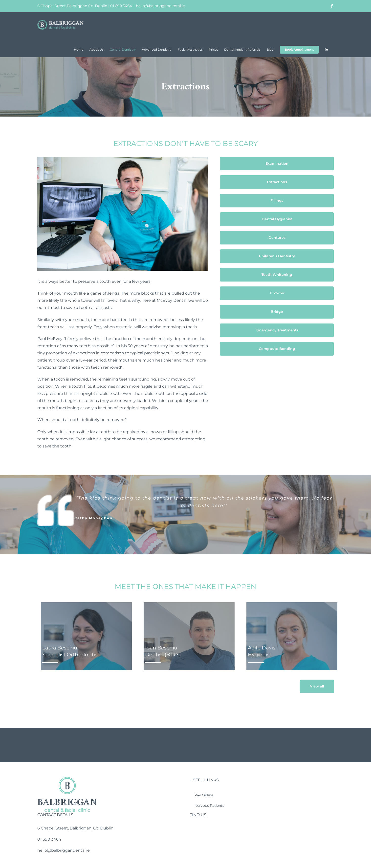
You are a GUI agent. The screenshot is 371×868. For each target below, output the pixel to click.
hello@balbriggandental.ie (160, 6)
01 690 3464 (121, 6)
